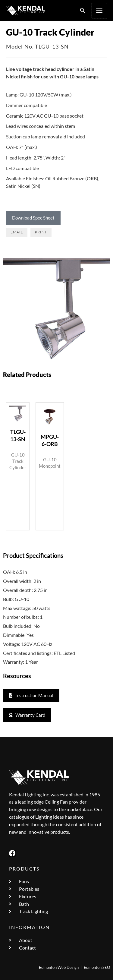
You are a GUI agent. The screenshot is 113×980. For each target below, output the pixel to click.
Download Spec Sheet (33, 218)
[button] (83, 11)
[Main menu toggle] (100, 11)
